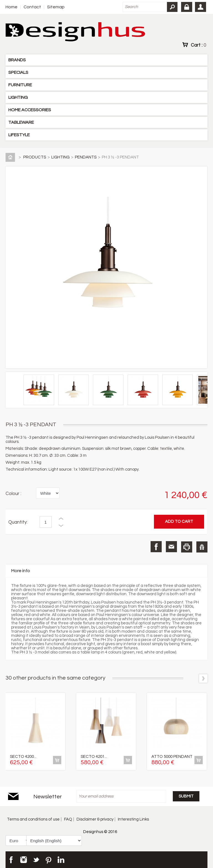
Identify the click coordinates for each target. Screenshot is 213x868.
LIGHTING (18, 97)
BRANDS (17, 60)
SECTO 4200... (23, 757)
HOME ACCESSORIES (30, 110)
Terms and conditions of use (33, 819)
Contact (32, 7)
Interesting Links (133, 819)
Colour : (13, 494)
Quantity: (18, 522)
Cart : (198, 45)
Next (203, 678)
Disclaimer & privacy (95, 819)
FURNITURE (20, 85)
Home (12, 7)
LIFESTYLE (19, 135)
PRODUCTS (35, 157)
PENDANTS (86, 157)
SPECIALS (18, 72)
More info (21, 571)
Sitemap (56, 7)
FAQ (68, 819)
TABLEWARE (21, 122)
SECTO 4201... (94, 757)
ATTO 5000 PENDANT (172, 757)
